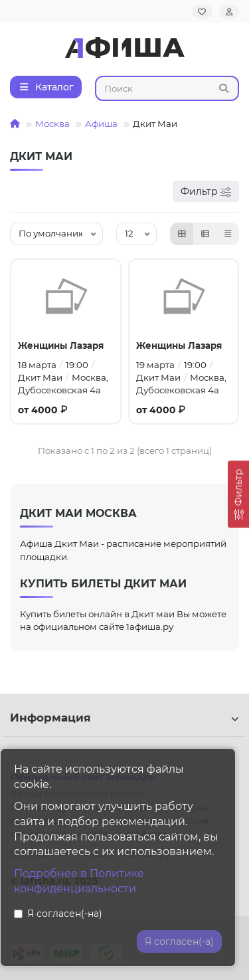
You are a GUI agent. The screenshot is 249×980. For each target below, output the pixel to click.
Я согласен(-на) (58, 914)
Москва (52, 124)
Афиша (101, 124)
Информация (124, 718)
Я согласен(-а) (179, 941)
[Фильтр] (238, 494)
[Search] (167, 88)
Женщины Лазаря (61, 345)
